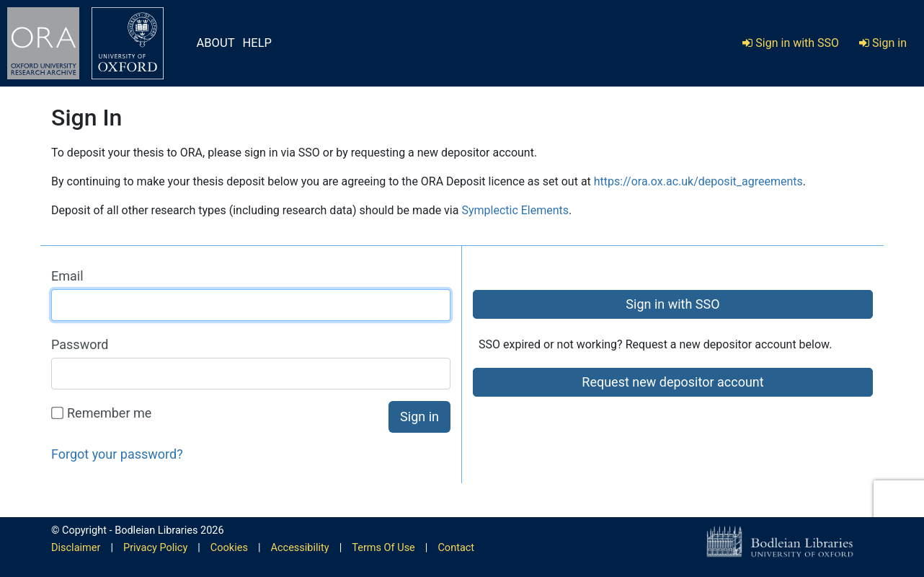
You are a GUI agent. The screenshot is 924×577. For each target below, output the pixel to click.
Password (80, 344)
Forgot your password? (117, 454)
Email (67, 276)
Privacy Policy (155, 548)
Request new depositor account (672, 382)
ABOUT (216, 43)
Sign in (883, 43)
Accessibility (300, 548)
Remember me (102, 413)
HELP (257, 43)
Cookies (229, 548)
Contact (456, 548)
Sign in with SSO (791, 43)
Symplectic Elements (515, 210)
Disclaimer (76, 548)
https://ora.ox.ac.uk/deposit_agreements (698, 181)
